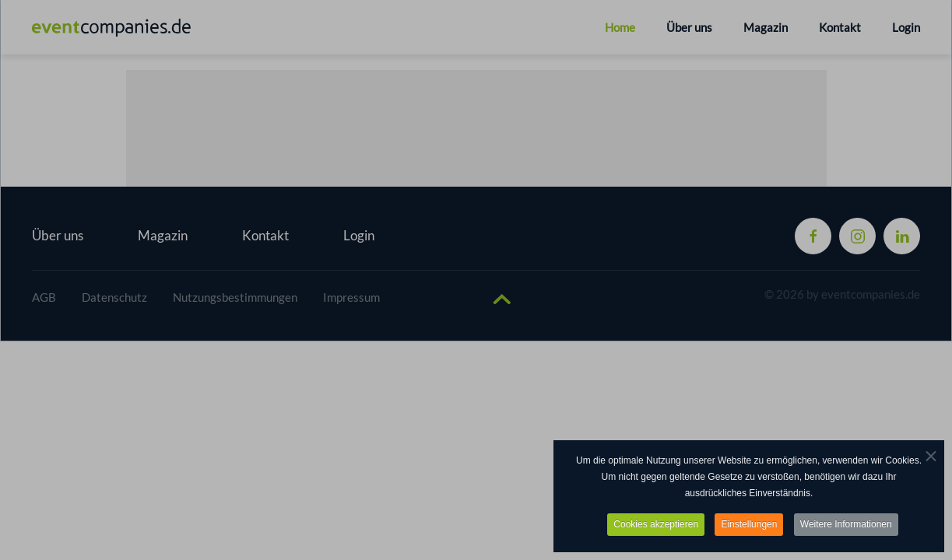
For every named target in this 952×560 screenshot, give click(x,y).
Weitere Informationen (846, 525)
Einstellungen (749, 525)
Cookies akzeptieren (656, 525)
